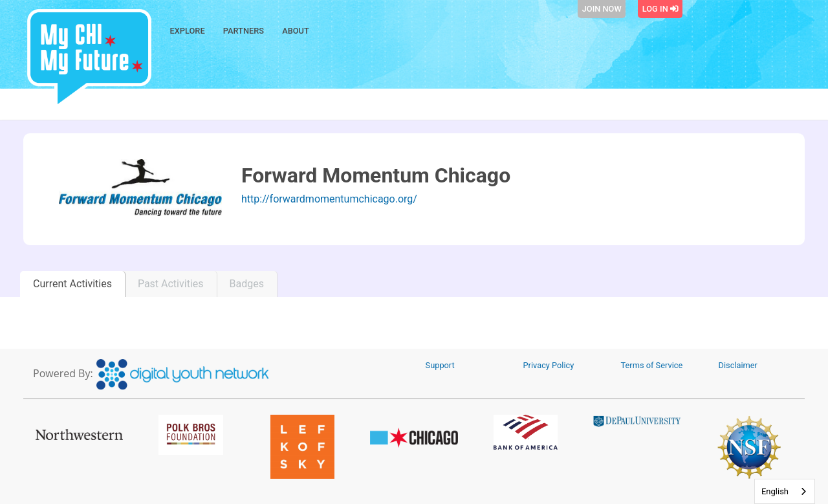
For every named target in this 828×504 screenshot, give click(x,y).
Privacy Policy (549, 365)
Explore (188, 31)
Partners (244, 31)
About (296, 31)
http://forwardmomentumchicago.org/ (329, 199)
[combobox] (785, 491)
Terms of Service (652, 365)
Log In (660, 9)
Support (440, 365)
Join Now (602, 9)
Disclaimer (738, 365)
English (775, 491)
